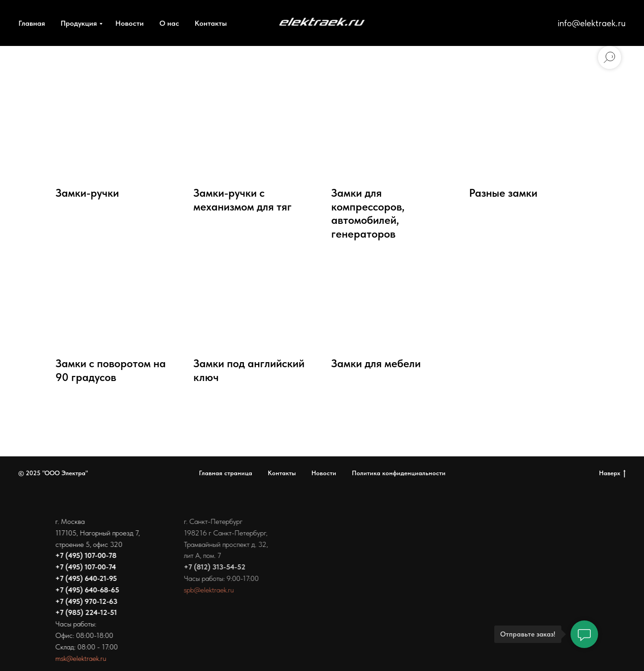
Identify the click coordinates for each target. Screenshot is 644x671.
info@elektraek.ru (592, 23)
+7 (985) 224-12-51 (85, 612)
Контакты (211, 23)
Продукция (79, 23)
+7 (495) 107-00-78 (84, 555)
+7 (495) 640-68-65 (86, 590)
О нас (169, 23)
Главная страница (226, 473)
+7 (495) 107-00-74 (84, 567)
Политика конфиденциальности (399, 473)
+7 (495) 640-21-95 (85, 578)
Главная (32, 23)
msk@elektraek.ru (79, 658)
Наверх (612, 473)
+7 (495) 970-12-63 (85, 601)
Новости (130, 23)
